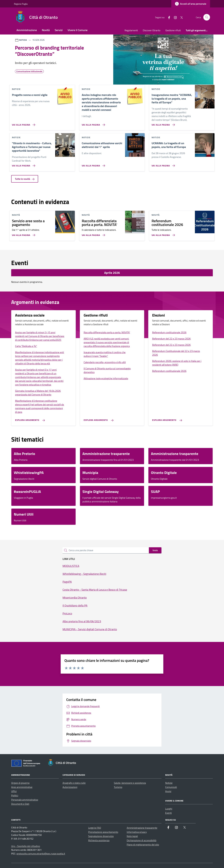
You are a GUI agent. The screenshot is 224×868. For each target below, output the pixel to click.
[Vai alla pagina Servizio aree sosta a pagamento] (23, 234)
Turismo (118, 787)
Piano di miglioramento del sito (143, 845)
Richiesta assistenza (99, 840)
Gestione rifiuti (173, 30)
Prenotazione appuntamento (103, 832)
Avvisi (168, 791)
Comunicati (171, 787)
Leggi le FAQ (95, 828)
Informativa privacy (137, 832)
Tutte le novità (25, 179)
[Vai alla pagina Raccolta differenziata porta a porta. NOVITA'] (93, 234)
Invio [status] (155, 550)
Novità (46, 30)
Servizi (59, 30)
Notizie (169, 783)
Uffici (14, 791)
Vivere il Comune (78, 30)
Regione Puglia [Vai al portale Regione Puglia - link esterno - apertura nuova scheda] (21, 4)
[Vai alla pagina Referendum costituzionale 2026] (163, 234)
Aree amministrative (22, 787)
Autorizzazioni (70, 787)
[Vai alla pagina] (23, 164)
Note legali (132, 836)
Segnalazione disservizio (101, 836)
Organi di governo (20, 783)
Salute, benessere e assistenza (130, 783)
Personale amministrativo (25, 800)
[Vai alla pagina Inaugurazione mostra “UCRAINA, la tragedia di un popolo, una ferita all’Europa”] (163, 124)
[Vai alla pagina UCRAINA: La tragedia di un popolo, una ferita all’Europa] (163, 164)
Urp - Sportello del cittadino (26, 846)
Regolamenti (131, 30)
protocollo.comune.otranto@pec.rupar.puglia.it (41, 854)
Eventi (168, 813)
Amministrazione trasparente (142, 828)
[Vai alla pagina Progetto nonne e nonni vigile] (23, 124)
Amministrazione (27, 30)
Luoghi (169, 809)
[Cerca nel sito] (207, 17)
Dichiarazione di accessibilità (142, 840)
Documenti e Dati (20, 804)
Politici (15, 795)
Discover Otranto (152, 30)
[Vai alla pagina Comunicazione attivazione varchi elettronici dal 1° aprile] (93, 164)
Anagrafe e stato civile (74, 783)
